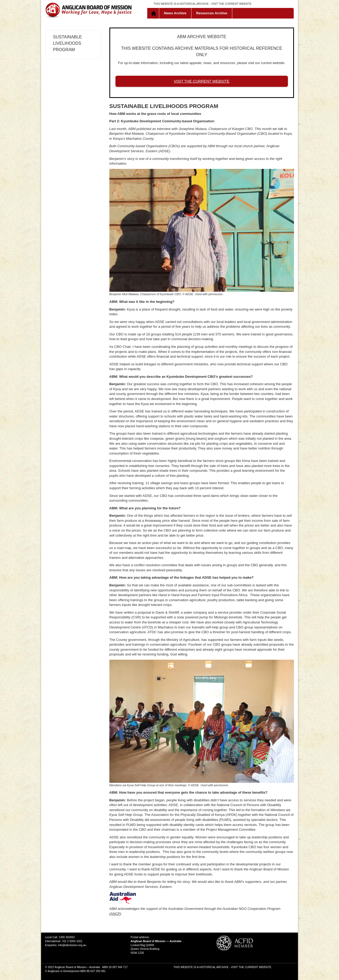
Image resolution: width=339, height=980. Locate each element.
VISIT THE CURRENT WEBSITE (231, 4)
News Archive (175, 13)
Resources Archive (212, 13)
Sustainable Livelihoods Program (67, 43)
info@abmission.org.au (72, 945)
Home (154, 13)
